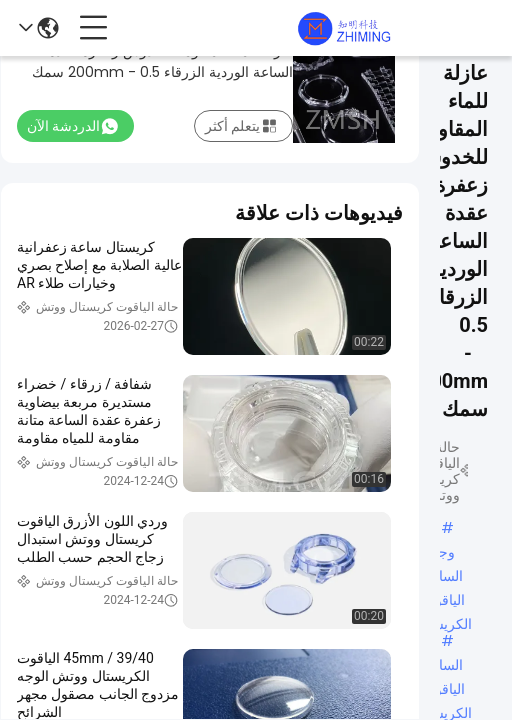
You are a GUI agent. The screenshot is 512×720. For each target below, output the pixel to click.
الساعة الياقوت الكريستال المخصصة (443, 666)
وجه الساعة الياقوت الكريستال (443, 553)
